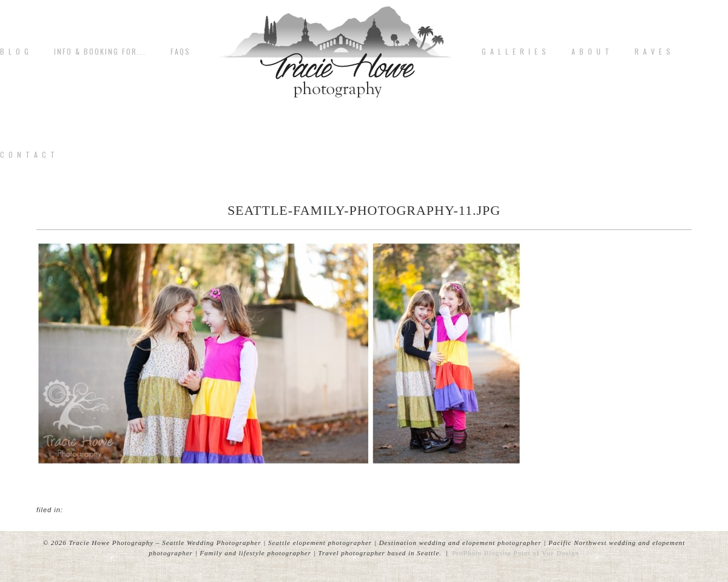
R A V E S (653, 52)
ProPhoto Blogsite (481, 553)
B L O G (15, 52)
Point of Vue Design (546, 553)
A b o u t (591, 52)
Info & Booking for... (100, 52)
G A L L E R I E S (514, 52)
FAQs (180, 52)
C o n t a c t (28, 155)
